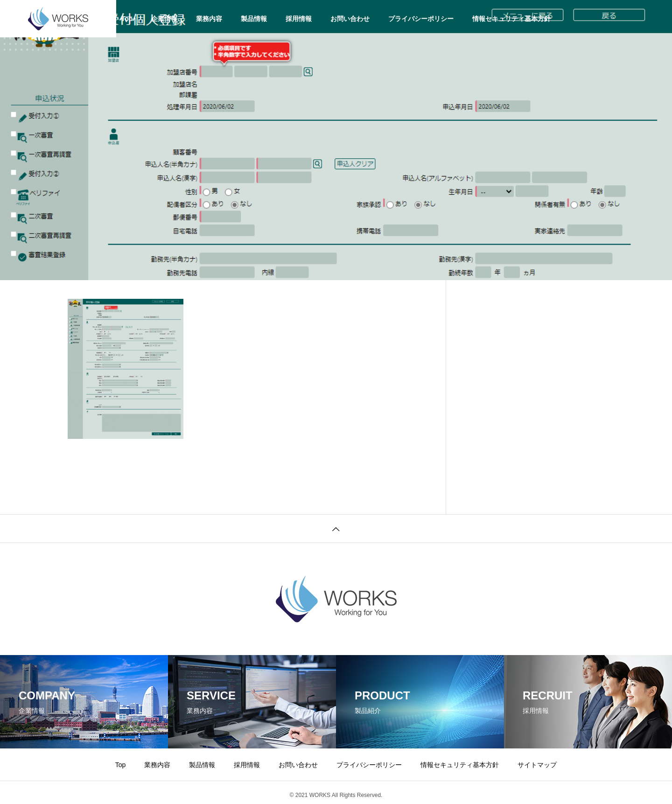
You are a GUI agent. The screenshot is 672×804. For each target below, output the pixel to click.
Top (127, 19)
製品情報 (254, 19)
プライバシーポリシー (421, 19)
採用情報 (299, 19)
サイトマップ (537, 765)
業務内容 (209, 19)
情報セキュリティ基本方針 (511, 19)
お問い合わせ (350, 19)
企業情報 (164, 19)
